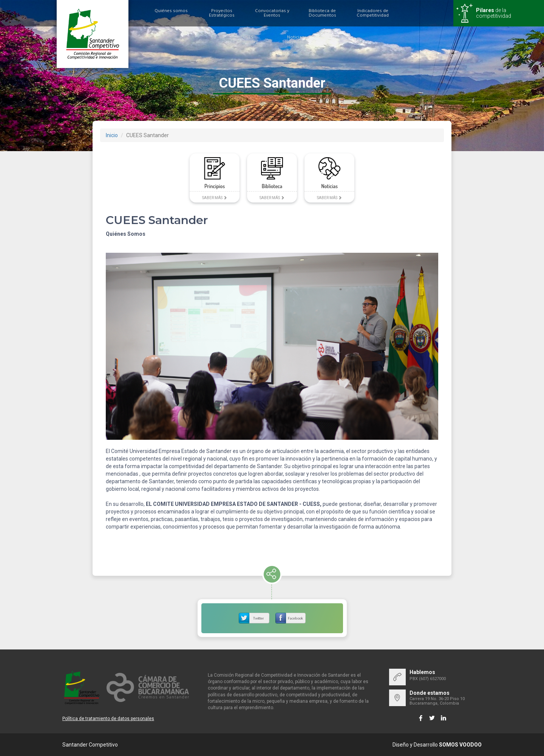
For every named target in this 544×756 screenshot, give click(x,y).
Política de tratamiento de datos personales (108, 719)
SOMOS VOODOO (460, 745)
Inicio (112, 135)
